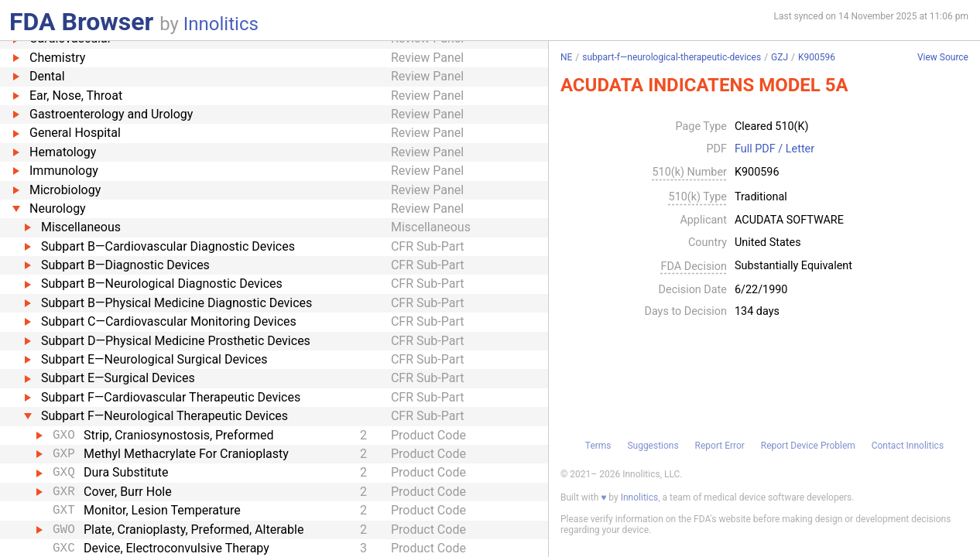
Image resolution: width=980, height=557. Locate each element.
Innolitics (221, 24)
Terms (598, 446)
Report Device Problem (808, 446)
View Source (943, 58)
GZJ (780, 57)
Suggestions (653, 446)
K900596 (817, 57)
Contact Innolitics (908, 446)
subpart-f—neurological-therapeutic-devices (672, 57)
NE (566, 57)
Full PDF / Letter (774, 149)
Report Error (720, 446)
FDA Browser (81, 22)
